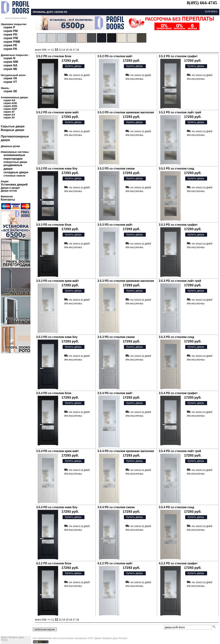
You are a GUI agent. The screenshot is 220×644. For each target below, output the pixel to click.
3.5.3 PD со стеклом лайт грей (180, 281)
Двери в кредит (10, 188)
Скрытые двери (13, 126)
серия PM (11, 31)
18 (78, 50)
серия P (9, 27)
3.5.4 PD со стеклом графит (178, 393)
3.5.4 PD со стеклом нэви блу (57, 507)
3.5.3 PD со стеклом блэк (54, 225)
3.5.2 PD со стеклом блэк (54, 56)
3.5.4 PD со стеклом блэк (54, 393)
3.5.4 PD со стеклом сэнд (177, 507)
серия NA (11, 65)
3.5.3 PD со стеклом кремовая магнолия (126, 281)
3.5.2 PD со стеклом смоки (116, 169)
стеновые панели (15, 176)
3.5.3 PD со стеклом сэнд (177, 337)
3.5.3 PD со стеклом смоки (116, 337)
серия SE (10, 91)
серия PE (10, 45)
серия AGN (10, 106)
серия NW (11, 62)
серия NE (10, 69)
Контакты (8, 200)
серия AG (10, 100)
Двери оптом (9, 191)
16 (71, 50)
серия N (10, 58)
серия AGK (10, 103)
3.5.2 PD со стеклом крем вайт (58, 112)
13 (60, 50)
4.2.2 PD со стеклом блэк (54, 563)
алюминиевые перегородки (14, 157)
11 (53, 50)
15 (67, 50)
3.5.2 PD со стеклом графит (178, 56)
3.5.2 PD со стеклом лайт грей (180, 112)
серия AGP (10, 109)
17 (74, 50)
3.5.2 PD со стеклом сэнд (177, 169)
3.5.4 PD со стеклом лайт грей (180, 451)
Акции (5, 181)
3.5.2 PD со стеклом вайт (115, 56)
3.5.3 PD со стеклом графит (178, 225)
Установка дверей (14, 184)
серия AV (9, 117)
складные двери (16, 172)
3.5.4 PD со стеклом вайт (115, 393)
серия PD (10, 35)
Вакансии (7, 196)
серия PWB (12, 42)
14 (64, 50)
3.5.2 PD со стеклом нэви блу (57, 169)
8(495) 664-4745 (202, 3)
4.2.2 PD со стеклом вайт (115, 563)
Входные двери (13, 130)
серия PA (10, 49)
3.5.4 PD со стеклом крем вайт (58, 451)
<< (49, 50)
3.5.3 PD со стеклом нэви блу (57, 337)
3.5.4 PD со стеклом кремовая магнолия (126, 451)
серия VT (10, 82)
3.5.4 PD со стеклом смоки (116, 507)
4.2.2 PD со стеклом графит (178, 563)
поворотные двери (15, 162)
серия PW (11, 38)
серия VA (10, 78)
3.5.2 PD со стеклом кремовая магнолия (126, 112)
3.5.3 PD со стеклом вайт (115, 225)
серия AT (9, 112)
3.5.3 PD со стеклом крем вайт (58, 281)
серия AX (9, 115)
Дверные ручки (10, 146)
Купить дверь (73, 66)
